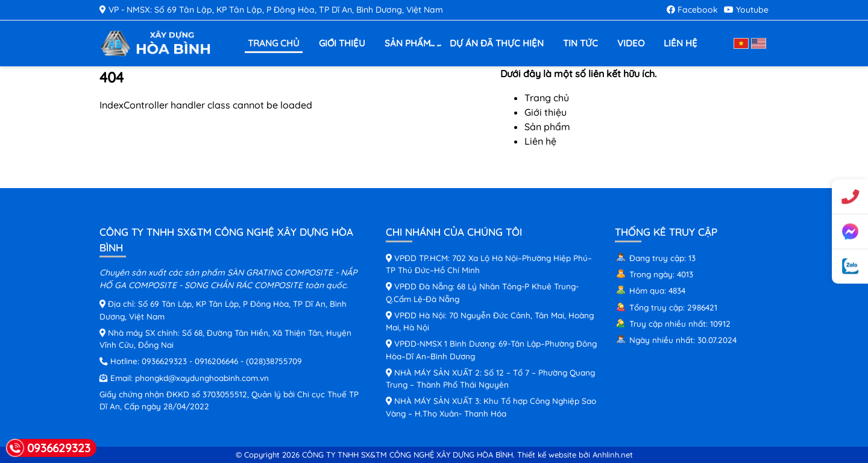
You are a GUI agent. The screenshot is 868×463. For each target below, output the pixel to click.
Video (631, 43)
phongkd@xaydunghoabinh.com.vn (202, 378)
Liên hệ (681, 43)
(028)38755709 (274, 361)
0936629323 (164, 361)
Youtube (746, 10)
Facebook (692, 10)
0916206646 (216, 361)
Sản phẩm (409, 44)
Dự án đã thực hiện (497, 43)
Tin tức (580, 43)
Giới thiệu (342, 43)
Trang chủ (274, 43)
